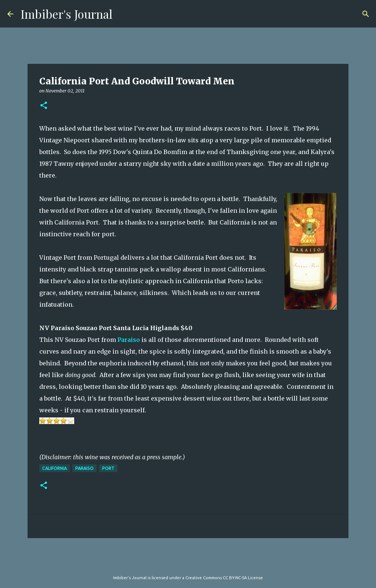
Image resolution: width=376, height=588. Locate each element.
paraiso (84, 468)
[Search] (366, 14)
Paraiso (129, 340)
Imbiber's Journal (66, 14)
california (55, 468)
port (108, 468)
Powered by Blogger (188, 563)
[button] (44, 106)
